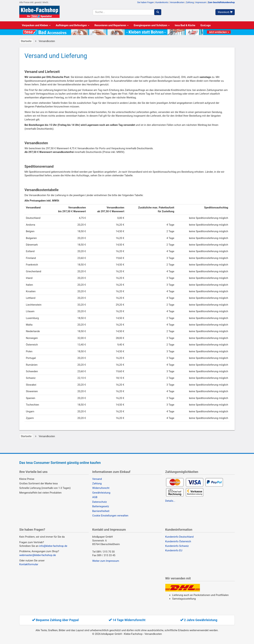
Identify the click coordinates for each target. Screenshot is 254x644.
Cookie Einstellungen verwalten (110, 516)
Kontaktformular (29, 564)
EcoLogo (206, 25)
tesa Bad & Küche (185, 25)
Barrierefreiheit (101, 511)
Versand (97, 479)
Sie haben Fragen (146, 2)
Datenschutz (100, 502)
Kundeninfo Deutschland (179, 537)
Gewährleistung (101, 493)
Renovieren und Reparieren (112, 25)
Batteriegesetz (101, 506)
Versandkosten (177, 2)
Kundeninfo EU (174, 550)
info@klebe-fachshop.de (53, 546)
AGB (95, 497)
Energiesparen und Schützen (152, 25)
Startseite (26, 41)
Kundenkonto (162, 2)
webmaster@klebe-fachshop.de (38, 555)
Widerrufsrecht (101, 488)
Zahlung (190, 2)
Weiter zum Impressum (106, 561)
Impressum (201, 2)
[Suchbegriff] (123, 12)
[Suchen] (158, 12)
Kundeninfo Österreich (178, 541)
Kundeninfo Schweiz (177, 546)
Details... (170, 501)
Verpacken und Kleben (36, 25)
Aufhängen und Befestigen (73, 25)
